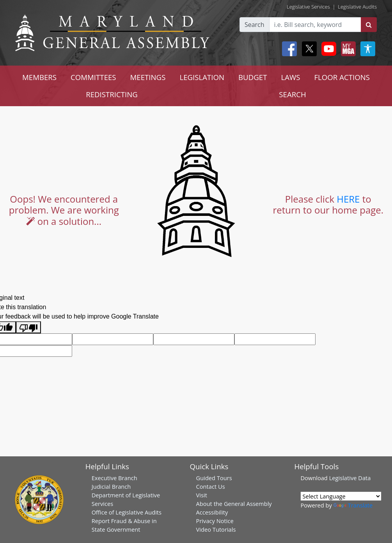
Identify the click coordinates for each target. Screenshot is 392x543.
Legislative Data (350, 478)
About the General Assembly (234, 504)
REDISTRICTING (112, 94)
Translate (353, 505)
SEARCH (292, 94)
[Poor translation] (28, 327)
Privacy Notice (215, 521)
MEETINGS (148, 77)
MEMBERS (39, 77)
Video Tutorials (216, 529)
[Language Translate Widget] (341, 496)
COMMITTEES (93, 77)
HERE (348, 199)
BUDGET (253, 77)
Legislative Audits (357, 7)
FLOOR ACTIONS (342, 77)
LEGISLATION (202, 77)
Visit (202, 495)
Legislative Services (308, 7)
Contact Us (211, 486)
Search (255, 25)
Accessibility (212, 512)
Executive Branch (114, 478)
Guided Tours (214, 478)
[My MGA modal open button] (347, 49)
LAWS (290, 77)
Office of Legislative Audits (127, 512)
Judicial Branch (111, 486)
